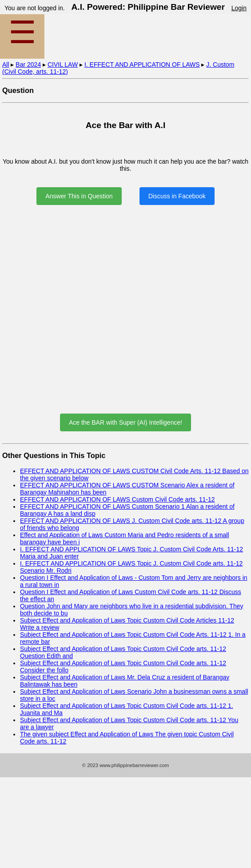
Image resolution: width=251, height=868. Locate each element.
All (6, 64)
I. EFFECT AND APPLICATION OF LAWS (142, 64)
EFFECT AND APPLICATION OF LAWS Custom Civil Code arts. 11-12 (118, 499)
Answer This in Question (79, 196)
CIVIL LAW (63, 64)
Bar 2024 (28, 64)
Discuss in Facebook (177, 196)
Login (239, 8)
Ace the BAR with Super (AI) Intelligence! (125, 422)
